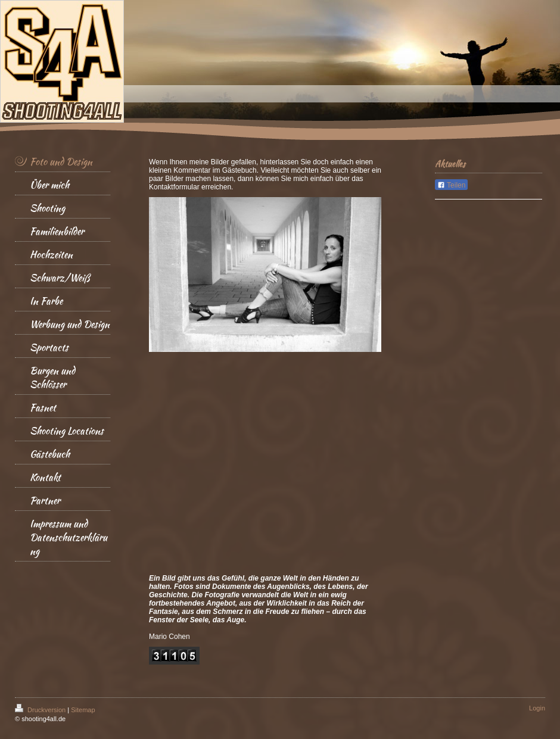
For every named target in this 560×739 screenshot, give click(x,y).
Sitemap (83, 710)
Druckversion (41, 710)
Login (537, 708)
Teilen (451, 185)
